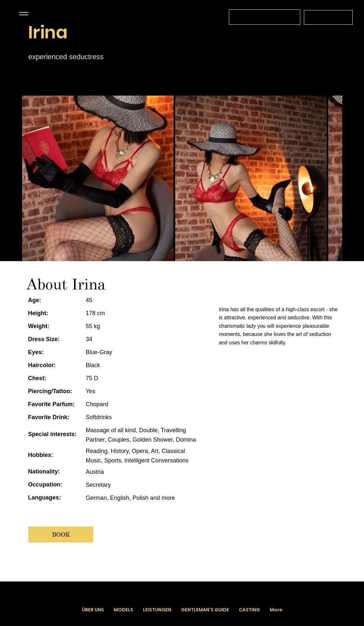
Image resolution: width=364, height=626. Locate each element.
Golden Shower (153, 440)
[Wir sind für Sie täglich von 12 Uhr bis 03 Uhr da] (265, 17)
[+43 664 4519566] (328, 17)
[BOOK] (61, 534)
